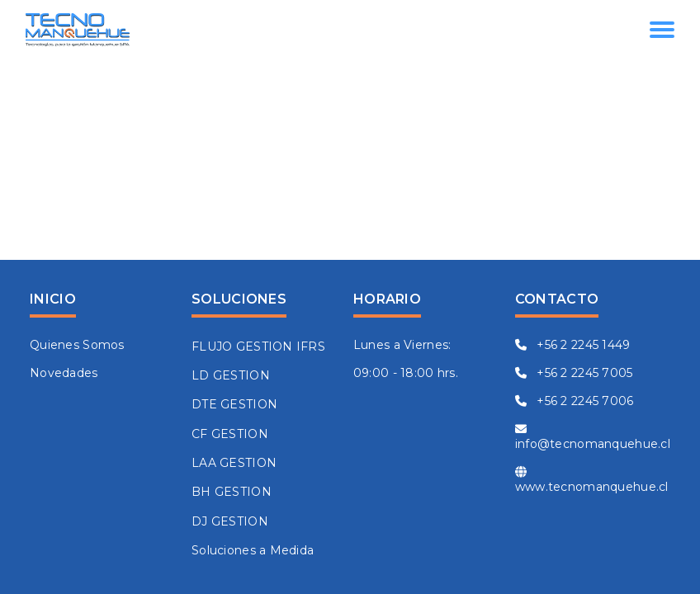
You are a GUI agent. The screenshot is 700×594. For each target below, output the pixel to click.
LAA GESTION (234, 463)
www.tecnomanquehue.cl (592, 480)
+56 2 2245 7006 (575, 401)
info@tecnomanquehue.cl (593, 437)
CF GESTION (230, 434)
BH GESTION (232, 492)
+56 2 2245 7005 (574, 373)
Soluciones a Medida (253, 550)
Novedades (64, 373)
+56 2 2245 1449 (573, 345)
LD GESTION (231, 375)
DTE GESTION (234, 404)
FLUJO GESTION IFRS (258, 346)
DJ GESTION (230, 521)
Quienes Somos (77, 345)
